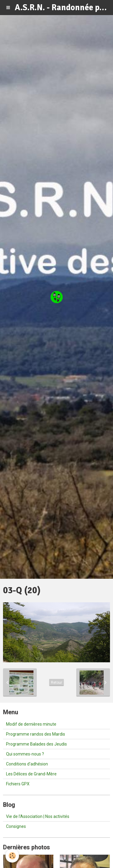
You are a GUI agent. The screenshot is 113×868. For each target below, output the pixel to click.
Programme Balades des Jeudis (36, 744)
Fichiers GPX (18, 784)
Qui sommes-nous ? (25, 754)
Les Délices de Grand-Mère (31, 774)
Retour (56, 683)
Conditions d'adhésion (27, 764)
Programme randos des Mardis (36, 734)
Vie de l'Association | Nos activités (38, 816)
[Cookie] (12, 856)
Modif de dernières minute (31, 724)
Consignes (16, 826)
